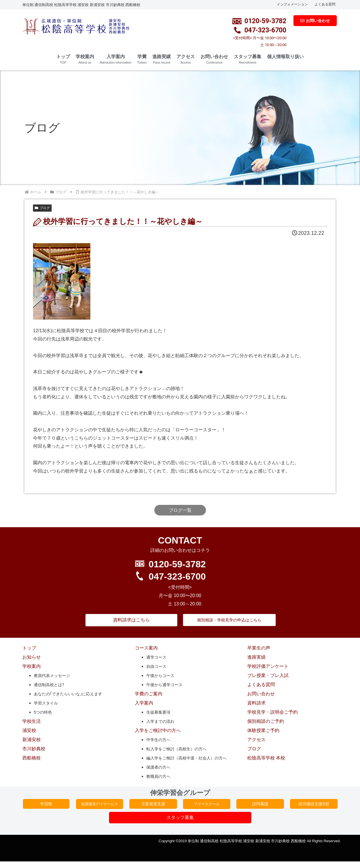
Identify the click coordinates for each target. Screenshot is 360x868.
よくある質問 (325, 4)
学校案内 (85, 59)
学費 (142, 59)
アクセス (186, 59)
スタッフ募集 (248, 59)
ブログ (42, 208)
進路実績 (161, 59)
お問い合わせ (214, 59)
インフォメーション (292, 4)
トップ (63, 59)
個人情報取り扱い (285, 57)
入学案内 (116, 59)
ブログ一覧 (180, 510)
